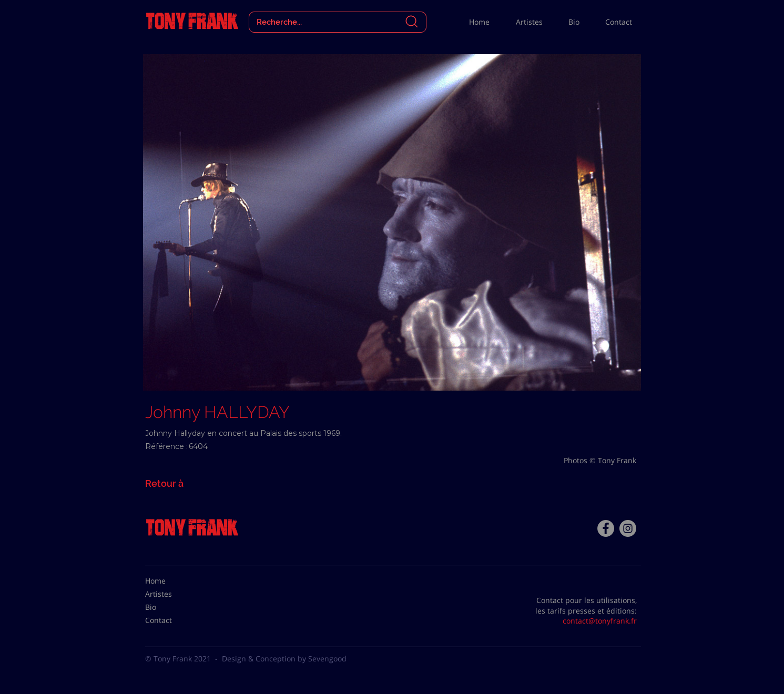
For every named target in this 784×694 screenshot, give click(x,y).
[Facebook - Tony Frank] (606, 528)
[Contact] (171, 620)
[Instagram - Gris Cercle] (628, 528)
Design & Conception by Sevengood (284, 659)
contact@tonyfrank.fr (600, 621)
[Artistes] (171, 594)
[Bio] (171, 607)
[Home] (171, 581)
